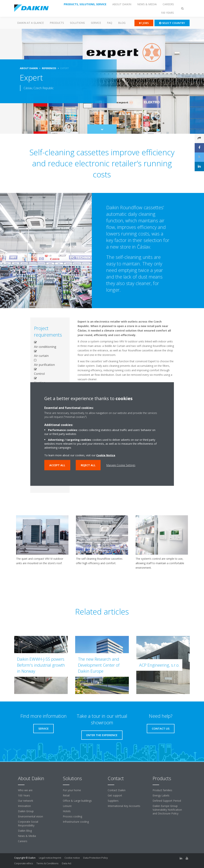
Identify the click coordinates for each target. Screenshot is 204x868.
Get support (115, 795)
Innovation (24, 806)
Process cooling (72, 816)
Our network (26, 801)
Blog (122, 23)
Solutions (77, 23)
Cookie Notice (106, 455)
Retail (66, 795)
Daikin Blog (25, 831)
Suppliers (113, 801)
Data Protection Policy (96, 858)
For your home (72, 790)
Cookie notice (72, 858)
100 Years (24, 795)
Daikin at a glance (30, 23)
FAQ (110, 23)
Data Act (67, 863)
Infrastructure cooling (76, 822)
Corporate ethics (24, 863)
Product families (162, 790)
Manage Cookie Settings (121, 465)
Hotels (67, 811)
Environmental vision (30, 816)
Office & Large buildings (77, 801)
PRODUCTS (57, 23)
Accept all (57, 465)
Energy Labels (161, 795)
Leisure (67, 806)
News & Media (27, 836)
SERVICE (96, 23)
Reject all (88, 465)
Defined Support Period (167, 801)
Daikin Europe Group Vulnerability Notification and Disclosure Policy (167, 810)
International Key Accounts (124, 806)
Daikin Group (26, 811)
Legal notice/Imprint (50, 858)
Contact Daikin (117, 790)
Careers (23, 841)
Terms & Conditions (47, 863)
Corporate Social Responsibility (28, 824)
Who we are (25, 790)
